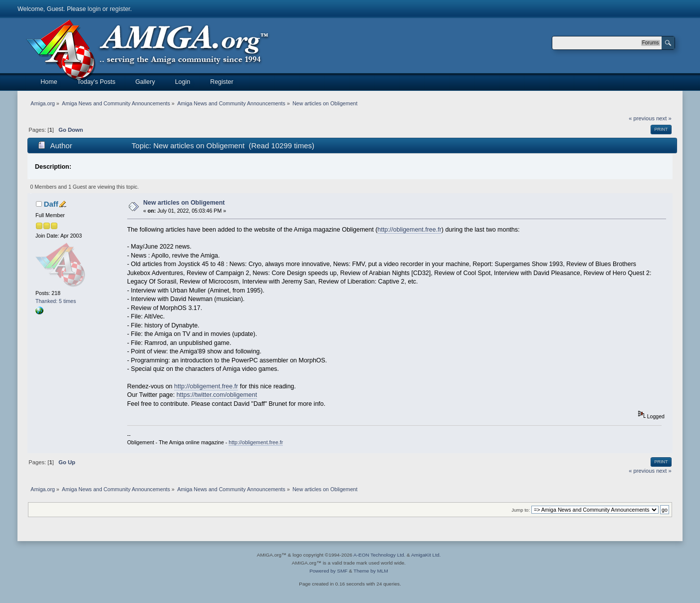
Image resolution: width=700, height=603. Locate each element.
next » (664, 118)
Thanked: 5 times (56, 301)
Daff (51, 204)
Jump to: (521, 510)
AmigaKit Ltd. (426, 555)
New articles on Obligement (184, 203)
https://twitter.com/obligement (217, 395)
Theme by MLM (371, 571)
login (94, 9)
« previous (642, 118)
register (120, 9)
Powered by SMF (328, 571)
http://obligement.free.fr (410, 230)
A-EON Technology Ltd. (379, 555)
